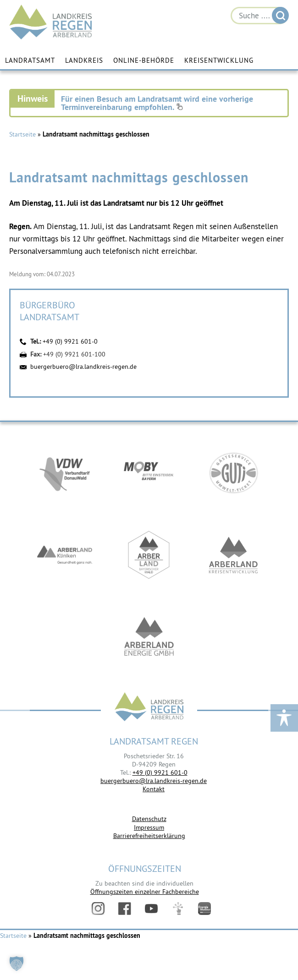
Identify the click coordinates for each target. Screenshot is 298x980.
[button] (17, 964)
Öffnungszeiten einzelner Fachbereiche (145, 892)
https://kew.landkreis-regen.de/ (233, 555)
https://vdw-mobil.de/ (65, 472)
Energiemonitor (204, 909)
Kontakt (154, 789)
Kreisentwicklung (219, 60)
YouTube (151, 909)
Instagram (98, 909)
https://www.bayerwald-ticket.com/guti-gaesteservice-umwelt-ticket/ (233, 472)
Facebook (125, 909)
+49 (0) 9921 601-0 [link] (160, 772)
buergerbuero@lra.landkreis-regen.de (83, 367)
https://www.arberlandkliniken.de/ (65, 555)
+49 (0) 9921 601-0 (70, 341)
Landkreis (84, 60)
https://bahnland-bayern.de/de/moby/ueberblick (149, 472)
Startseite (22, 134)
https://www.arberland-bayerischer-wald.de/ (149, 555)
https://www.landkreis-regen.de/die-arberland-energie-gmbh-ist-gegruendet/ (149, 637)
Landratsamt (30, 60)
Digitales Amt (178, 909)
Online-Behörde (144, 60)
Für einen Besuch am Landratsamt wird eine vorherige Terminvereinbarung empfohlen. (157, 103)
